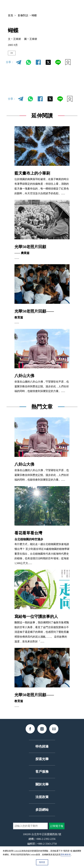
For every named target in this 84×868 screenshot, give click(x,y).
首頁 (10, 15)
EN (14, 54)
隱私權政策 (66, 855)
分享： (10, 64)
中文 (40, 6)
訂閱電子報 (57, 828)
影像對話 (23, 15)
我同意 (42, 862)
